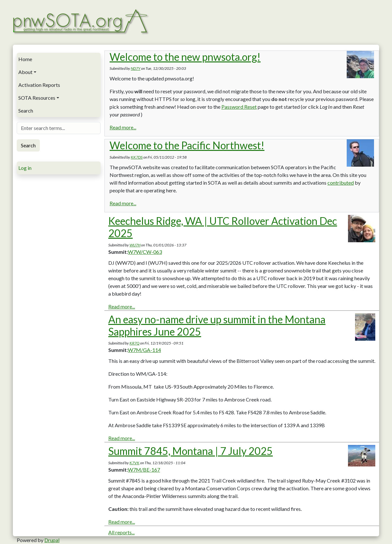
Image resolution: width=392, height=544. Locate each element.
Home (25, 59)
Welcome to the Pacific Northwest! (187, 145)
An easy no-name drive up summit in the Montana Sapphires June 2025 (217, 325)
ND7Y (136, 68)
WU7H (135, 245)
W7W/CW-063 (145, 252)
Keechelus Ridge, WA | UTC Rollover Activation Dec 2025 (223, 227)
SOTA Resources (37, 98)
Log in (25, 168)
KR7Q (134, 343)
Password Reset (239, 107)
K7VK (134, 463)
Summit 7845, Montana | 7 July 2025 (191, 451)
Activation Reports (39, 85)
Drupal (52, 540)
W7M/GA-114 (144, 350)
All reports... (121, 532)
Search (26, 111)
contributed (341, 183)
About (25, 72)
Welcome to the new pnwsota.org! (185, 57)
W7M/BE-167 (144, 470)
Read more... (123, 127)
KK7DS (137, 157)
